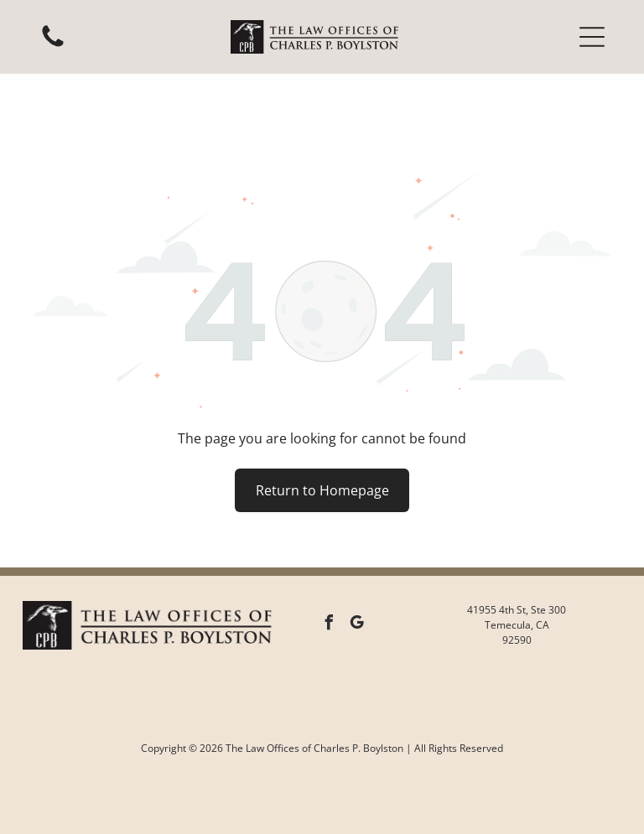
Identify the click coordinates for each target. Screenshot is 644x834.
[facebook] (330, 583)
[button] (592, 37)
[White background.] (53, 45)
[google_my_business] (357, 583)
